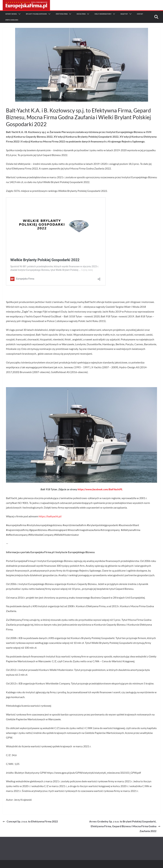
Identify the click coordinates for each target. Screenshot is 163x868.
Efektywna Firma (62, 14)
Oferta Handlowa (12, 20)
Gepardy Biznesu (11, 14)
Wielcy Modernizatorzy (103, 14)
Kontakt (140, 14)
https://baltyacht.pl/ (50, 516)
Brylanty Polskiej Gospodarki (36, 14)
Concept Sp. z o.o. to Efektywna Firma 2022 (30, 821)
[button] (19, 14)
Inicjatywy (124, 14)
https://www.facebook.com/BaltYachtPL (100, 489)
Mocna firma (81, 14)
